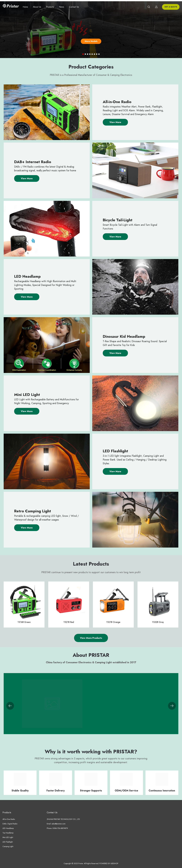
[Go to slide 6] (94, 54)
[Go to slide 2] (85, 54)
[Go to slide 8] (99, 54)
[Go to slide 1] (83, 54)
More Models (91, 41)
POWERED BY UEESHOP (109, 864)
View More (115, 122)
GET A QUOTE (171, 7)
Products (50, 7)
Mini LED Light (8, 837)
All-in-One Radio (9, 819)
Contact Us (74, 7)
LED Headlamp (8, 828)
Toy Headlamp (8, 833)
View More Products (91, 638)
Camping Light (8, 846)
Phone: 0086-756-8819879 (57, 828)
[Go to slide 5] (92, 54)
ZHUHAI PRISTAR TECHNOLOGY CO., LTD (63, 819)
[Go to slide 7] (97, 54)
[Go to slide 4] (90, 54)
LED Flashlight (8, 842)
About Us (37, 7)
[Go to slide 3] (88, 54)
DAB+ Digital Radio (10, 824)
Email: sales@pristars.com (56, 824)
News (62, 7)
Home (25, 7)
